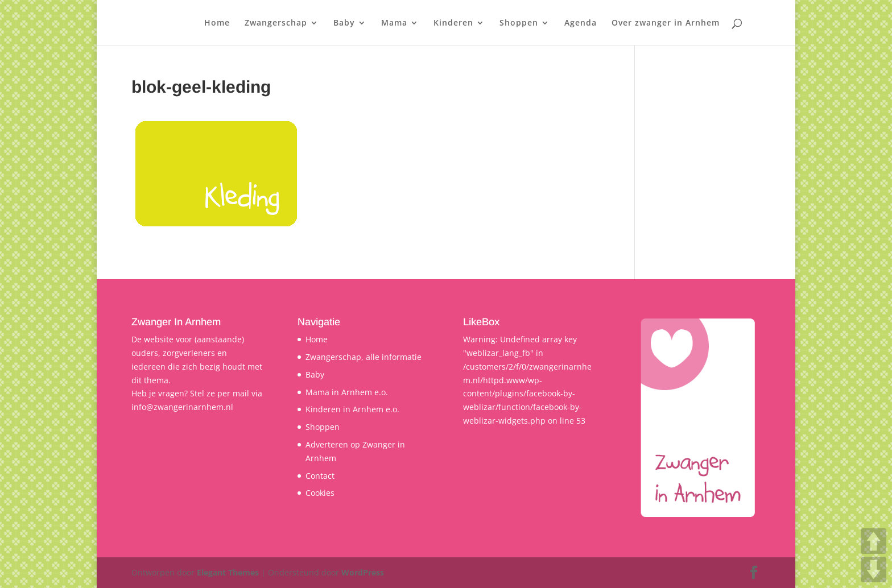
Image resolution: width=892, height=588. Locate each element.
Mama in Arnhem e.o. (347, 392)
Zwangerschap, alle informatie (364, 357)
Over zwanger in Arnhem (666, 23)
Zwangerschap (276, 23)
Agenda (581, 23)
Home (217, 23)
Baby (344, 23)
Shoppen (519, 23)
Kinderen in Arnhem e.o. (352, 409)
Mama (394, 23)
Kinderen (453, 23)
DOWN (874, 570)
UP (874, 541)
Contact (320, 476)
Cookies (320, 493)
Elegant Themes (228, 572)
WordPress (363, 572)
